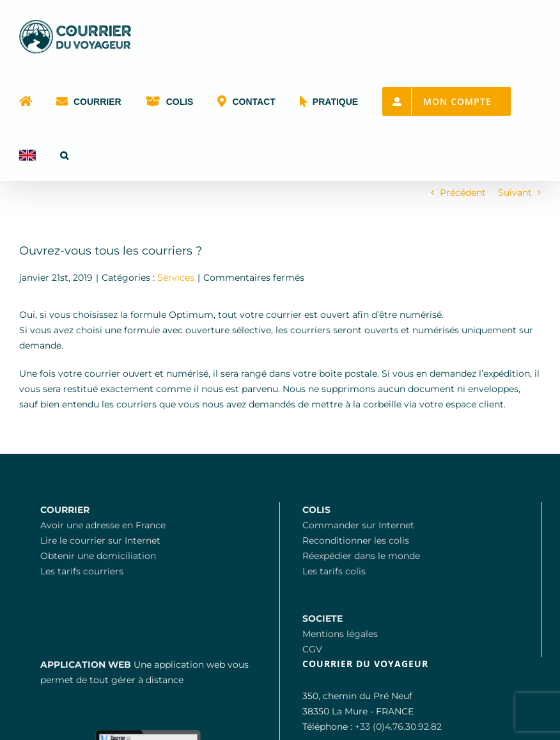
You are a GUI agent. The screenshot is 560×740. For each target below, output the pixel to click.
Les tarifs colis (334, 571)
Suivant (515, 193)
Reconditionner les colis (356, 540)
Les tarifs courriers (82, 571)
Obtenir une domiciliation (98, 556)
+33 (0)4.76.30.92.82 (398, 727)
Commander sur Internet (358, 525)
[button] (64, 154)
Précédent (463, 193)
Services (176, 278)
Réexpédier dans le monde (361, 556)
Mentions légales (340, 634)
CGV (312, 649)
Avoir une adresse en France (103, 525)
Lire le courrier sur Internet (100, 540)
